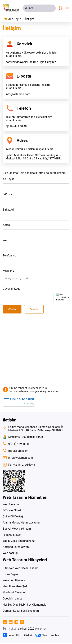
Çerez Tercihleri (48, 636)
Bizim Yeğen (10, 575)
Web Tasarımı (11, 505)
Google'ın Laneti (13, 600)
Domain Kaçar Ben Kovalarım (21, 612)
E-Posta (7, 194)
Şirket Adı (9, 210)
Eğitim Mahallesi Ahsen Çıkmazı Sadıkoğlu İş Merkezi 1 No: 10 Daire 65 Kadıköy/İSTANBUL (33, 157)
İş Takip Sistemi (12, 536)
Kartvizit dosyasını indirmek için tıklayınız (31, 62)
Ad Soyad (9, 179)
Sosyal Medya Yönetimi (17, 530)
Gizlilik (28, 636)
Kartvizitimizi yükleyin (19, 466)
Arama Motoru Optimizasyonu (21, 524)
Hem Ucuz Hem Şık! (15, 587)
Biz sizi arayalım (16, 452)
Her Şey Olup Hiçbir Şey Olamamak (24, 606)
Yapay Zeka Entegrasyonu (19, 542)
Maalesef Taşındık (14, 593)
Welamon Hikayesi (14, 581)
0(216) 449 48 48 (16, 126)
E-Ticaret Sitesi (12, 511)
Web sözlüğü (11, 554)
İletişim (30, 19)
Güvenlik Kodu (12, 290)
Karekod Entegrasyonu (17, 548)
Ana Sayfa (15, 19)
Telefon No (9, 255)
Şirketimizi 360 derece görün (23, 438)
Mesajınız (9, 271)
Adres (6, 225)
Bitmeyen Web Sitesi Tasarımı (21, 569)
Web (5, 240)
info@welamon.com (18, 94)
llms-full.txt (12, 636)
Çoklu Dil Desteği (13, 518)
